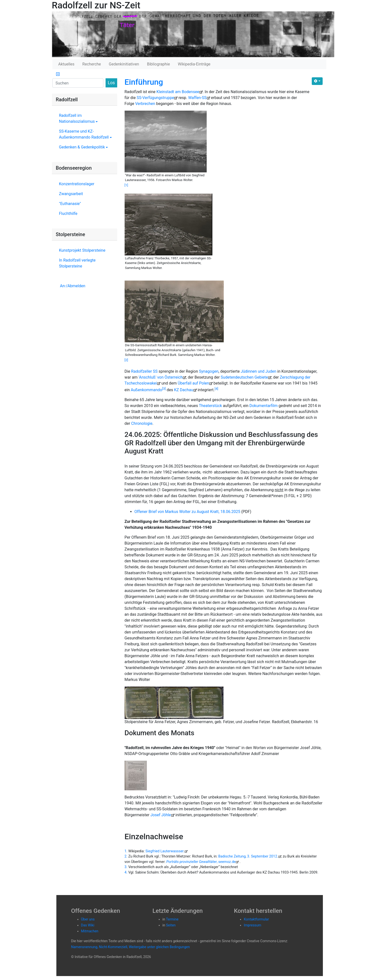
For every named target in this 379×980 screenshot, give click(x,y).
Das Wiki (88, 925)
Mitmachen (90, 931)
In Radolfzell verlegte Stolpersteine (77, 263)
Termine (172, 919)
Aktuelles (67, 64)
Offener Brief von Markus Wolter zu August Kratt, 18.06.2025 (187, 512)
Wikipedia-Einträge (194, 64)
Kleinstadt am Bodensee (178, 92)
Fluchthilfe (68, 214)
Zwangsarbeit (71, 194)
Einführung (144, 82)
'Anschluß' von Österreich (160, 377)
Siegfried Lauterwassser (164, 851)
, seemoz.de (201, 862)
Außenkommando (146, 390)
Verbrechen (145, 104)
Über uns (88, 919)
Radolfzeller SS (144, 371)
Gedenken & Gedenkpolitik (84, 147)
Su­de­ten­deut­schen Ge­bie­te (244, 377)
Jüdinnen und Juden (258, 371)
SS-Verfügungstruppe (155, 98)
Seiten (171, 925)
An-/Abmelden (73, 286)
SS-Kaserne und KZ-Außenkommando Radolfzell (85, 134)
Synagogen (209, 371)
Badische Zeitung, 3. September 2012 (248, 856)
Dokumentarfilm (264, 406)
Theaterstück (210, 406)
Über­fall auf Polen (193, 383)
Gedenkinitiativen (124, 64)
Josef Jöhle (161, 815)
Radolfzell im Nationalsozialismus (78, 118)
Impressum (252, 925)
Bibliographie (158, 64)
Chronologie (142, 423)
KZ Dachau (184, 390)
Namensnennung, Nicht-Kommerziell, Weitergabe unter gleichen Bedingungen (131, 947)
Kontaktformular (256, 919)
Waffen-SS (197, 98)
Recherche (92, 64)
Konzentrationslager (77, 184)
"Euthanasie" (70, 204)
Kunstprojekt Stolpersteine (82, 250)
